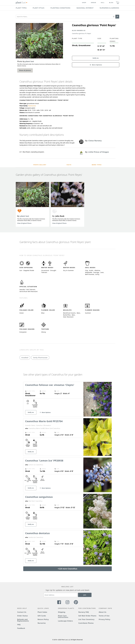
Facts (69, 165)
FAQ (19, 625)
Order (94, 3)
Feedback (21, 628)
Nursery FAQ (84, 612)
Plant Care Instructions (63, 617)
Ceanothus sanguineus (39, 497)
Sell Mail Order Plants (87, 616)
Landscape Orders (65, 621)
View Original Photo (24, 223)
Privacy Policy (105, 619)
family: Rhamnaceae (40, 358)
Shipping (62, 612)
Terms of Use (104, 616)
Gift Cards (42, 616)
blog (111, 3)
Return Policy (43, 619)
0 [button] (118, 2)
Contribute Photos (86, 623)
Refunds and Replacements (23, 620)
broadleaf (25, 358)
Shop (84, 3)
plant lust (25, 216)
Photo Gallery (40, 165)
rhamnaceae (32, 106)
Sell (103, 3)
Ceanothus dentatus (37, 533)
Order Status (23, 616)
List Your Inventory (86, 619)
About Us (103, 612)
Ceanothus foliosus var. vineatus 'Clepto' (50, 385)
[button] (114, 17)
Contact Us (22, 612)
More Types (97, 165)
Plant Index (42, 612)
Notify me (96, 58)
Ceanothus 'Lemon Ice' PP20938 (44, 461)
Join (85, 595)
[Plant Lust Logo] (21, 3)
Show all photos (25, 70)
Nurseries (42, 623)
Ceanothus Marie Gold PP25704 (44, 421)
